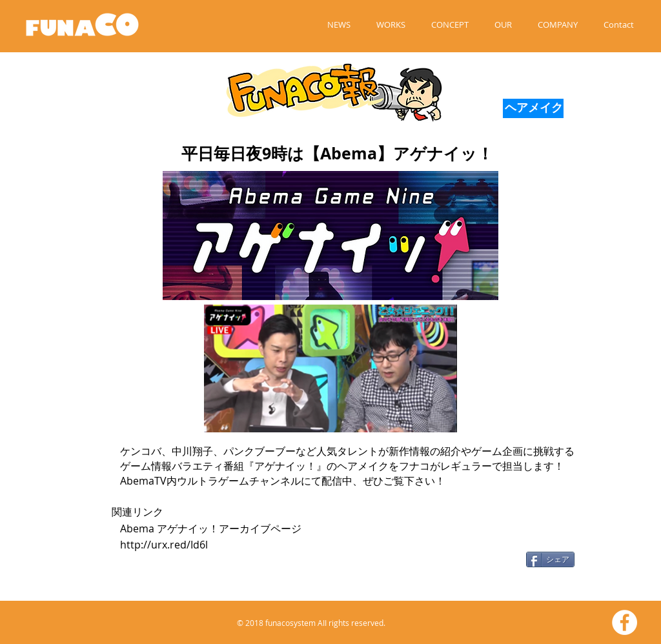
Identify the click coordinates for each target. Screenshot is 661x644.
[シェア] (550, 559)
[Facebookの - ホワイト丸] (625, 622)
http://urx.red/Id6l (164, 545)
